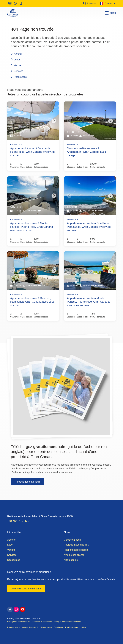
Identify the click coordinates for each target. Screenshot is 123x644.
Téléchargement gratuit (28, 482)
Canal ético (59, 627)
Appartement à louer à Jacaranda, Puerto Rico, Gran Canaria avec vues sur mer (33, 152)
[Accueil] (13, 13)
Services (17, 71)
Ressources (19, 77)
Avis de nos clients (74, 555)
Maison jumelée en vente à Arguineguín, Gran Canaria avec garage (86, 152)
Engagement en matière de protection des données (30, 627)
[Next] (54, 121)
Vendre (16, 65)
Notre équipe (71, 560)
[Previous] (13, 121)
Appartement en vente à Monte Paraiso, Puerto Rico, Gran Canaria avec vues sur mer (32, 227)
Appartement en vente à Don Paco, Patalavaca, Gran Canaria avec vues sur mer (89, 227)
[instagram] (16, 609)
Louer (15, 60)
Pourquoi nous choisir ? (76, 545)
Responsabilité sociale (76, 550)
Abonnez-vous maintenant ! (26, 589)
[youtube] (23, 609)
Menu (110, 13)
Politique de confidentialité (19, 622)
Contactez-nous (72, 540)
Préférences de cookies (76, 627)
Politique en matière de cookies (67, 622)
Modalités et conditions (42, 622)
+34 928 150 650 (19, 521)
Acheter (17, 54)
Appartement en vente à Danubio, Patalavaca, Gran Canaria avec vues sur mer (32, 302)
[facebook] (10, 609)
